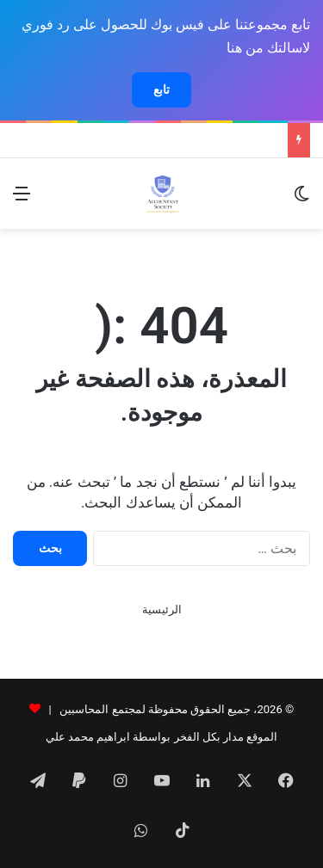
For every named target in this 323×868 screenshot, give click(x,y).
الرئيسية (162, 609)
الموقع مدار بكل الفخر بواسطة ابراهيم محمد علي (162, 737)
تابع (161, 89)
